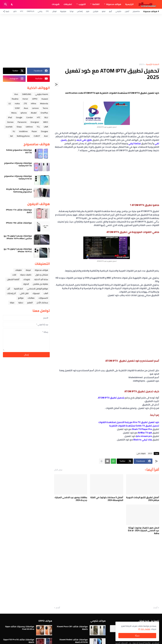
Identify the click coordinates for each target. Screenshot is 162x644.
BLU (46, 117)
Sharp (19, 127)
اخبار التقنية (18, 289)
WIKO (46, 122)
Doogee (44, 131)
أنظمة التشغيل (13, 279)
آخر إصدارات (11, 293)
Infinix (34, 103)
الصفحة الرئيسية (153, 65)
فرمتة (28, 270)
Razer (34, 131)
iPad (10, 117)
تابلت (14, 275)
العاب (46, 293)
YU (14, 131)
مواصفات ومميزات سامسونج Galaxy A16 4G (18, 177)
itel (11, 136)
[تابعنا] (7, 11)
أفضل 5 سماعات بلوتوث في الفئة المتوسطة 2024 (107, 499)
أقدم (58, 608)
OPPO (35, 99)
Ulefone (29, 127)
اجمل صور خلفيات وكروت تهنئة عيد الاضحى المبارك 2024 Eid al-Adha (144, 531)
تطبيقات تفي (141, 453)
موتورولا (63, 11)
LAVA (46, 127)
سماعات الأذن (42, 303)
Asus (26, 108)
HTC (22, 11)
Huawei (45, 99)
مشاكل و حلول (42, 275)
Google (19, 117)
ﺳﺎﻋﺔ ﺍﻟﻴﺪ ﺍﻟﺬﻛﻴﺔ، (41, 279)
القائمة (96, 4)
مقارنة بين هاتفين (40, 284)
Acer (46, 136)
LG (10, 103)
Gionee (10, 122)
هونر (88, 11)
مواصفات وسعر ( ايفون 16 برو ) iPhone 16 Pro (18, 250)
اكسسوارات (43, 298)
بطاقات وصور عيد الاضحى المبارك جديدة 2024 (71, 499)
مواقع (21, 298)
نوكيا (72, 11)
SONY (17, 108)
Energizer (35, 122)
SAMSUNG (27, 94)
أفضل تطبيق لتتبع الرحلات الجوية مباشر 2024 (143, 499)
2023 (141, 65)
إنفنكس (80, 11)
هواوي (96, 11)
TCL (38, 127)
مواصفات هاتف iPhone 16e (19, 223)
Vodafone (23, 131)
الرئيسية (129, 4)
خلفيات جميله (26, 275)
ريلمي (40, 11)
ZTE (47, 11)
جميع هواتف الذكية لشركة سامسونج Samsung (19, 190)
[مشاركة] (56, 84)
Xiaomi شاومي (42, 94)
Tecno (45, 108)
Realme (15, 99)
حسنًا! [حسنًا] (137, 636)
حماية (21, 303)
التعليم (30, 303)
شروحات (56, 4)
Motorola (44, 103)
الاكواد (26, 284)
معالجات (31, 298)
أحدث (155, 608)
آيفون (127, 11)
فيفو (104, 11)
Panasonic (22, 122)
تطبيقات (68, 4)
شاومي (118, 11)
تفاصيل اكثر (145, 629)
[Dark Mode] (12, 4)
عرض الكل (58, 470)
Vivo (16, 94)
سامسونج (136, 11)
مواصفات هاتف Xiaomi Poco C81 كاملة (72, 628)
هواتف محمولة (114, 4)
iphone (24, 113)
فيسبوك (36, 293)
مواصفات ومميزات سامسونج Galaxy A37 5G (18, 164)
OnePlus (30, 11)
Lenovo (35, 108)
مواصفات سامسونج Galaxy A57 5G (19, 151)
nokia (17, 103)
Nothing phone (23, 136)
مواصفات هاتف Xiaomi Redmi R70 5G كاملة (74, 641)
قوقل (54, 11)
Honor (25, 99)
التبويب (82, 4)
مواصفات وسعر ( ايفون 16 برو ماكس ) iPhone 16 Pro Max (18, 237)
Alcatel (34, 113)
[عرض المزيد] (102, 461)
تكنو (15, 11)
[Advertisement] (81, 39)
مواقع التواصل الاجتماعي (37, 289)
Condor (30, 117)
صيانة (12, 303)
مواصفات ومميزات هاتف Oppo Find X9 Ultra (20, 628)
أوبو (110, 11)
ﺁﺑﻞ (9, 289)
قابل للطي (24, 293)
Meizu (14, 113)
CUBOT (37, 136)
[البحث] (6, 4)
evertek (9, 127)
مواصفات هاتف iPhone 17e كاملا (19, 211)
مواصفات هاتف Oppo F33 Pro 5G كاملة (19, 641)
